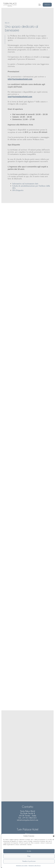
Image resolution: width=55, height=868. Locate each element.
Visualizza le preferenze (29, 861)
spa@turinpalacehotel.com (20, 97)
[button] (54, 836)
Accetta (29, 851)
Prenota (47, 5)
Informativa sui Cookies (22, 866)
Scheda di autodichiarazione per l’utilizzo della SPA (31, 186)
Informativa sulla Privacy (35, 866)
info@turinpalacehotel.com (20, 79)
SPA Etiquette (18, 190)
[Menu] (40, 5)
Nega (29, 856)
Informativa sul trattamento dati (25, 183)
